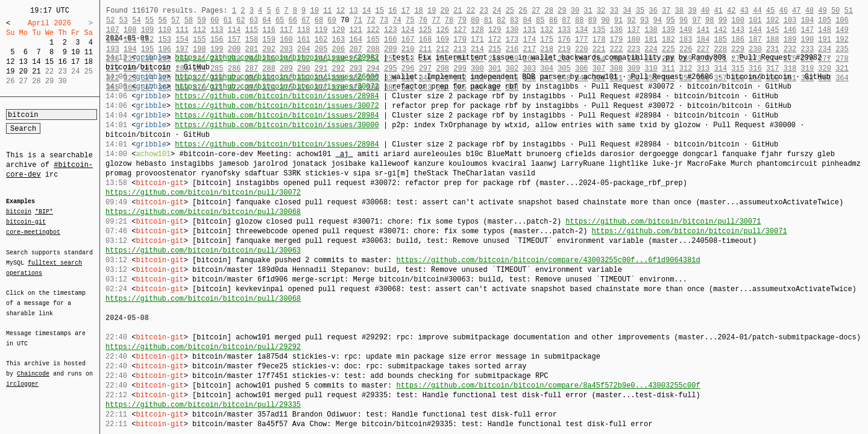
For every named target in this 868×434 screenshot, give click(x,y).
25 (510, 11)
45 (770, 11)
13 (24, 62)
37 (666, 11)
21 (36, 71)
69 (332, 20)
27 (536, 11)
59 (201, 20)
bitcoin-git (26, 222)
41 (718, 11)
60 (215, 20)
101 (755, 20)
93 (644, 20)
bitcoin (19, 212)
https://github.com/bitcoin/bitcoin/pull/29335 (203, 405)
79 (462, 20)
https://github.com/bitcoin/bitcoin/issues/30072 (277, 86)
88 (579, 20)
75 (410, 20)
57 (175, 20)
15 (49, 62)
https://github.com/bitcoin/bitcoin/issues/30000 (277, 125)
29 (562, 11)
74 (397, 20)
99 (723, 20)
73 (384, 20)
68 (319, 20)
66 (293, 20)
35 (640, 11)
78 (449, 20)
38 (679, 11)
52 (110, 20)
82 (501, 20)
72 (371, 20)
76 (423, 20)
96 (684, 20)
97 (696, 20)
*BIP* (44, 212)
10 (75, 52)
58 (189, 20)
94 (658, 20)
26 (523, 11)
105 (825, 20)
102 (773, 20)
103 (790, 20)
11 (89, 52)
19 (10, 71)
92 (631, 20)
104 (808, 20)
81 (488, 20)
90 (605, 20)
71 (358, 20)
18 (89, 62)
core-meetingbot (33, 231)
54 (136, 20)
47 (796, 11)
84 (527, 20)
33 (614, 11)
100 (738, 20)
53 (124, 20)
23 (483, 11)
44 (757, 11)
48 (810, 11)
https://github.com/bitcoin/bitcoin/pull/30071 (663, 222)
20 (24, 71)
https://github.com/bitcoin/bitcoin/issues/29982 (277, 58)
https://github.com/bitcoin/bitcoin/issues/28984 (277, 96)
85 (540, 20)
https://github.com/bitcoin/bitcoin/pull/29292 (203, 347)
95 (670, 20)
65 (280, 20)
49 (822, 11)
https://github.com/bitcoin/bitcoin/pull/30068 (203, 212)
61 (227, 20)
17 (75, 62)
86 (553, 20)
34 (627, 11)
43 (744, 11)
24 (497, 11)
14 (36, 62)
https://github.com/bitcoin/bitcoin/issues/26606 (277, 77)
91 (618, 20)
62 (241, 20)
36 (653, 11)
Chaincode (33, 366)
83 (514, 20)
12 (10, 62)
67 (306, 20)
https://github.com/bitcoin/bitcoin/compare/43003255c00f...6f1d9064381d (548, 260)
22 (471, 11)
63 (254, 20)
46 (783, 11)
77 (436, 20)
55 (149, 20)
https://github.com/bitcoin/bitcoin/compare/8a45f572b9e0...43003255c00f (548, 385)
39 (692, 11)
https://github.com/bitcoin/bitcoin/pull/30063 (203, 250)
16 (62, 62)
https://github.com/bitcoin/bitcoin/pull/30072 (203, 193)
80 (475, 20)
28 (549, 11)
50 (835, 11)
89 (593, 20)
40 (705, 11)
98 (709, 20)
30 (575, 11)
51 (848, 11)
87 (566, 20)
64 (266, 20)
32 (601, 11)
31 (588, 11)
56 (162, 20)
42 (731, 11)
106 (842, 20)
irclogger (22, 376)
